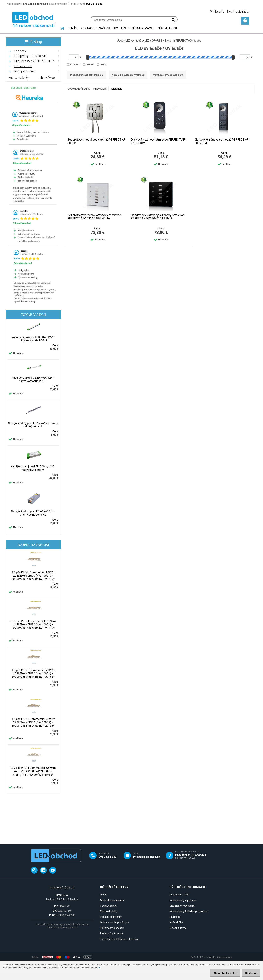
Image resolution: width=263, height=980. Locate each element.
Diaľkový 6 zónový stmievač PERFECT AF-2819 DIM (222, 141)
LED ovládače (134, 41)
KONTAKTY (88, 28)
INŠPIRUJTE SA (167, 28)
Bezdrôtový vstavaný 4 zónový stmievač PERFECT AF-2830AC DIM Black (158, 217)
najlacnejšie (100, 89)
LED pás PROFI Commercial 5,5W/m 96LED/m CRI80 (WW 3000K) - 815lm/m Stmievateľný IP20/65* (33, 771)
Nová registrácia (238, 12)
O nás (103, 895)
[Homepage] (61, 28)
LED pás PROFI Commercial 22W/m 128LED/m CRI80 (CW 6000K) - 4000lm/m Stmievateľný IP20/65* (33, 722)
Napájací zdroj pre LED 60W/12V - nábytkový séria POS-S (33, 339)
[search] (174, 20)
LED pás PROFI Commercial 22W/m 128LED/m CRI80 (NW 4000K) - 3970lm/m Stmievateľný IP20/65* (33, 673)
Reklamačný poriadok (112, 928)
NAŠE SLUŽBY (108, 28)
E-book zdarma (178, 928)
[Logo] (35, 20)
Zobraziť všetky (18, 78)
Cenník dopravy (109, 906)
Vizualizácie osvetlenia (182, 906)
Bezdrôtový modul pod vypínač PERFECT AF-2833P (97, 141)
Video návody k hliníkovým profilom (189, 911)
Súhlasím (250, 973)
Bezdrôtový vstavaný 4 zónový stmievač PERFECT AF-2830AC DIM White (94, 217)
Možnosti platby (109, 911)
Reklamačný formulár (112, 933)
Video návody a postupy (183, 900)
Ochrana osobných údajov (114, 922)
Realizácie (175, 917)
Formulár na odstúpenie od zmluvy (119, 939)
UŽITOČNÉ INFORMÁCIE (137, 28)
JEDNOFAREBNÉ (156, 41)
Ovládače (195, 41)
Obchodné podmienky (112, 900)
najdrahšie (116, 89)
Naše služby (176, 922)
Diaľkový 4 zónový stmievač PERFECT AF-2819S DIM (158, 141)
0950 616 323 (108, 857)
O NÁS (73, 28)
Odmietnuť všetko (224, 973)
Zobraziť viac (46, 78)
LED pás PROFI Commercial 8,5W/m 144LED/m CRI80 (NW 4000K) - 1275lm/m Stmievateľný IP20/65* (33, 624)
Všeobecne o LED (179, 895)
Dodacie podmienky (111, 917)
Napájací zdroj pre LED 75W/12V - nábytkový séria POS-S (33, 379)
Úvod (120, 41)
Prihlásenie (217, 12)
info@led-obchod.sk (147, 857)
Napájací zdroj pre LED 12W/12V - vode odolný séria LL (33, 425)
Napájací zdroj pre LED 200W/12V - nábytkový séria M (33, 468)
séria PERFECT (178, 41)
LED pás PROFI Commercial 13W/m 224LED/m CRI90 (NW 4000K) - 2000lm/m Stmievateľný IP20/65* (33, 576)
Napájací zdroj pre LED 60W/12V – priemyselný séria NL (33, 513)
